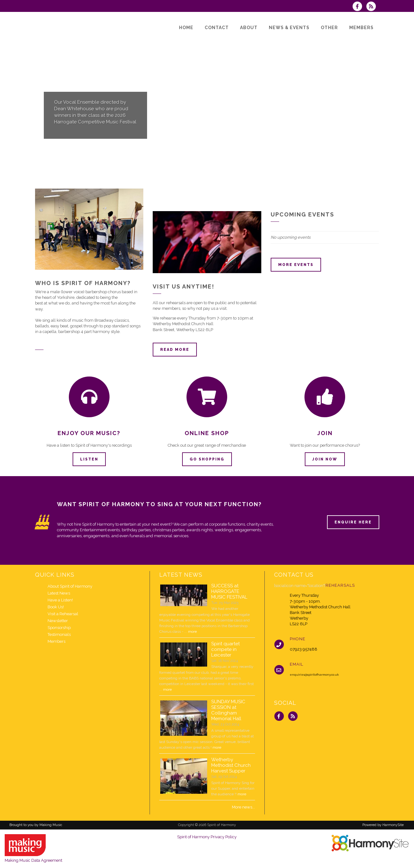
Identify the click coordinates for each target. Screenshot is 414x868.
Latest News (59, 593)
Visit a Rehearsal (63, 614)
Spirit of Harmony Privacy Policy (207, 837)
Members (56, 641)
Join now (325, 459)
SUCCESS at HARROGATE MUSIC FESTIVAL (229, 591)
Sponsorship (59, 628)
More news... (243, 807)
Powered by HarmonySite (383, 825)
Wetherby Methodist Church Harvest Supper (231, 765)
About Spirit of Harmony (70, 586)
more (192, 632)
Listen (89, 459)
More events (296, 265)
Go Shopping (207, 459)
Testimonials (59, 634)
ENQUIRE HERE (353, 522)
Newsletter (58, 621)
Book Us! (56, 607)
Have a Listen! (60, 600)
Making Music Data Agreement (33, 860)
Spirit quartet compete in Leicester (225, 649)
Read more (175, 350)
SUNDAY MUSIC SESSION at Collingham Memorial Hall (228, 710)
